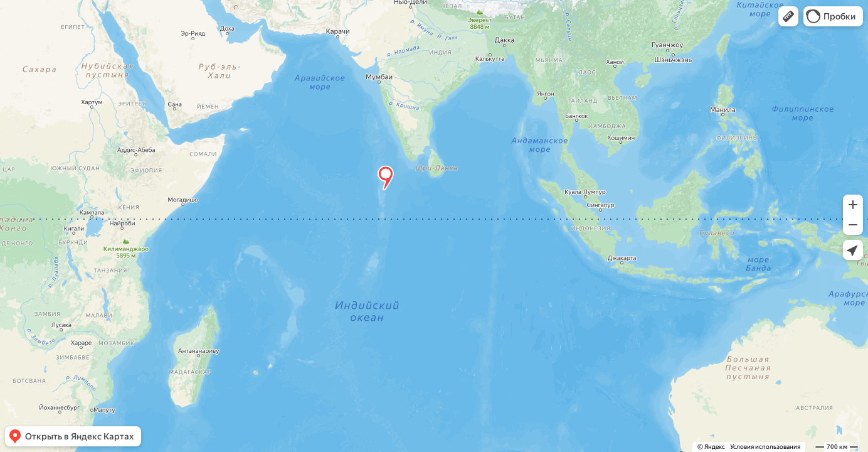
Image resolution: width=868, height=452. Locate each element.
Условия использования (765, 447)
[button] (788, 16)
